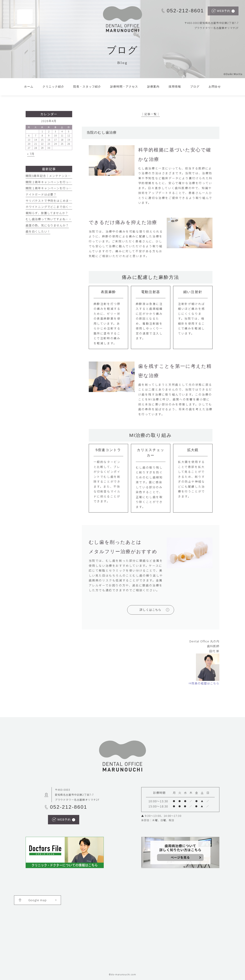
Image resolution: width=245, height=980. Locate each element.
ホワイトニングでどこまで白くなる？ (52, 207)
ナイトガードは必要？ (41, 194)
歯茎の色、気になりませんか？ (47, 225)
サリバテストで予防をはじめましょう (52, 201)
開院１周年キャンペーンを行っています (53, 188)
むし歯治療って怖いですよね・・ (49, 219)
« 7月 (31, 154)
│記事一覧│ (151, 114)
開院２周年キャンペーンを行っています (53, 182)
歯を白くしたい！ (38, 231)
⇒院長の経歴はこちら (204, 683)
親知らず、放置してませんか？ (47, 213)
